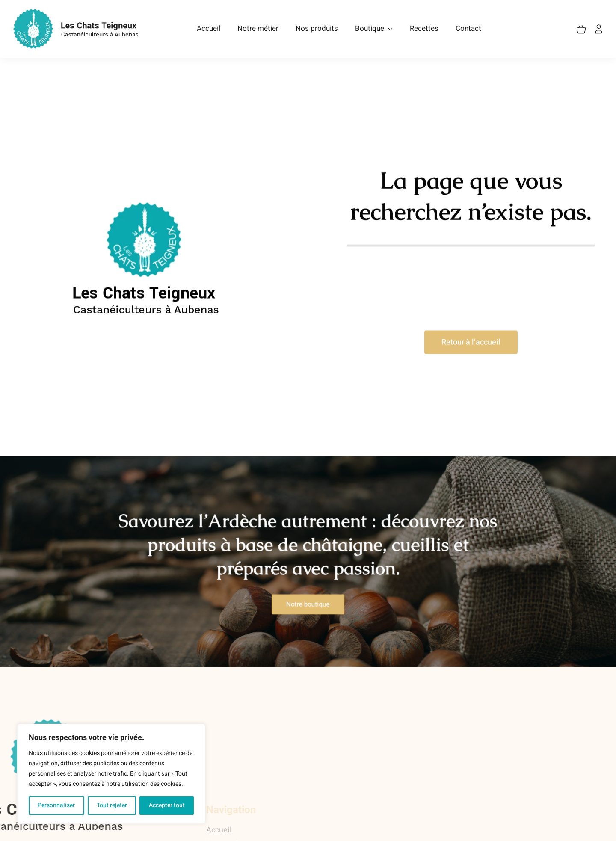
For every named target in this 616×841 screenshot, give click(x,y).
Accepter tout (167, 805)
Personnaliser (56, 805)
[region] (111, 774)
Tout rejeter (112, 805)
